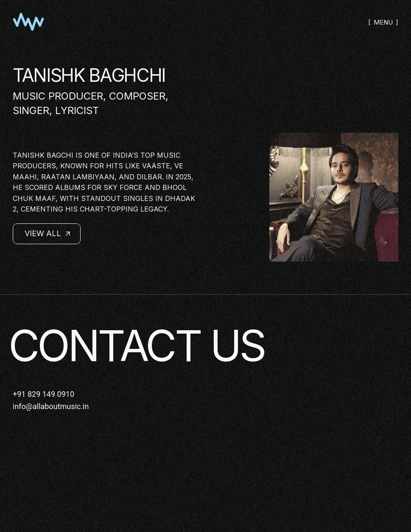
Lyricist (77, 110)
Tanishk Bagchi (43, 155)
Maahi (25, 177)
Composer (137, 96)
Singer (31, 110)
